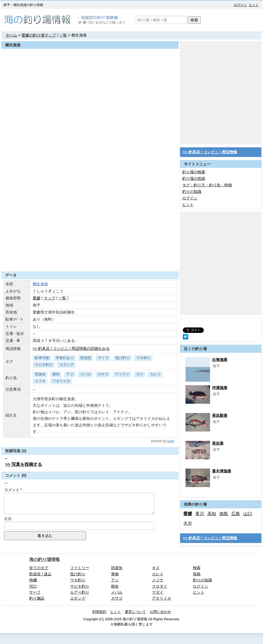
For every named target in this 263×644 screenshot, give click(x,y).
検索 (194, 20)
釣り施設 (37, 598)
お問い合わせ (160, 612)
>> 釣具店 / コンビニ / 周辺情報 (210, 152)
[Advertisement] (51, 92)
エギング (67, 365)
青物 (115, 574)
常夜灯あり (65, 358)
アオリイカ (61, 381)
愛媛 (188, 514)
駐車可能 (42, 358)
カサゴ (103, 374)
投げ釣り (122, 358)
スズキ (40, 381)
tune (171, 441)
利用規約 (99, 612)
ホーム (11, 35)
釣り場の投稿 (194, 178)
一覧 (63, 35)
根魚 (56, 374)
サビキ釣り (44, 365)
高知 (212, 514)
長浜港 (218, 443)
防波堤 (86, 358)
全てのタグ (39, 568)
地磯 (33, 580)
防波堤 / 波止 (40, 574)
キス (140, 374)
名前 (8, 519)
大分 (188, 523)
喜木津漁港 (222, 471)
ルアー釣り (80, 592)
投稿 (197, 574)
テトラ (103, 358)
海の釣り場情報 (44, 559)
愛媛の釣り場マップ (39, 35)
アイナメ (122, 374)
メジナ (158, 580)
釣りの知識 (192, 192)
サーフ (35, 592)
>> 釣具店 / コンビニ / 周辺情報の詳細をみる (71, 348)
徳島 (224, 514)
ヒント (254, 5)
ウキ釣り (144, 358)
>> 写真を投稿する (24, 464)
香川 (200, 514)
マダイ (158, 592)
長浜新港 (220, 415)
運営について (135, 612)
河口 (33, 586)
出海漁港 (220, 360)
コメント (12, 490)
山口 (248, 514)
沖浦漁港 (220, 388)
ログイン (240, 5)
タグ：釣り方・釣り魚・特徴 (207, 185)
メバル (86, 374)
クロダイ (160, 586)
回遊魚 (40, 374)
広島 (236, 514)
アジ (70, 374)
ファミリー (80, 568)
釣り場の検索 (194, 172)
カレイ (155, 374)
